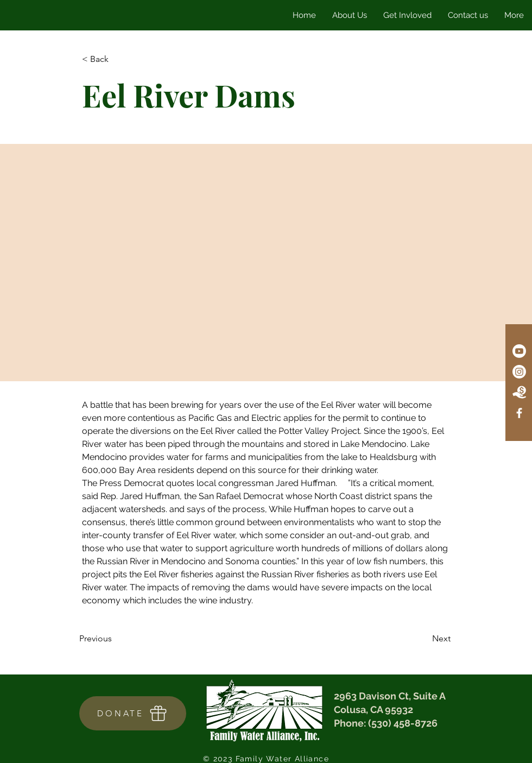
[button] (407, 15)
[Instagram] (519, 372)
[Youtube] (519, 351)
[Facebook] (519, 413)
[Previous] (115, 639)
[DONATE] (133, 713)
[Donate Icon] (519, 392)
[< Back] (118, 59)
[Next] (423, 639)
